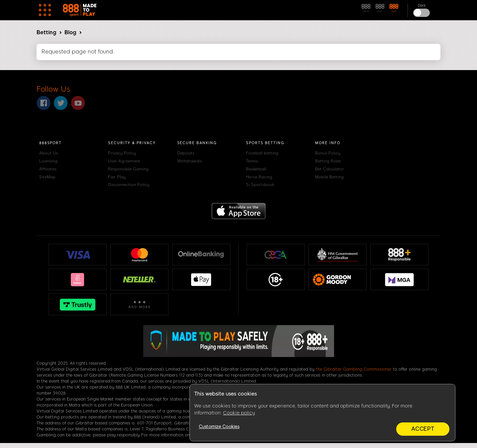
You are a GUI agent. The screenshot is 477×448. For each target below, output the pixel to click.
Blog (70, 32)
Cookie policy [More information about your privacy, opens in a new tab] (239, 413)
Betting (46, 32)
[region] (322, 413)
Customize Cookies (219, 427)
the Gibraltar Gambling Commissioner (354, 369)
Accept (423, 429)
